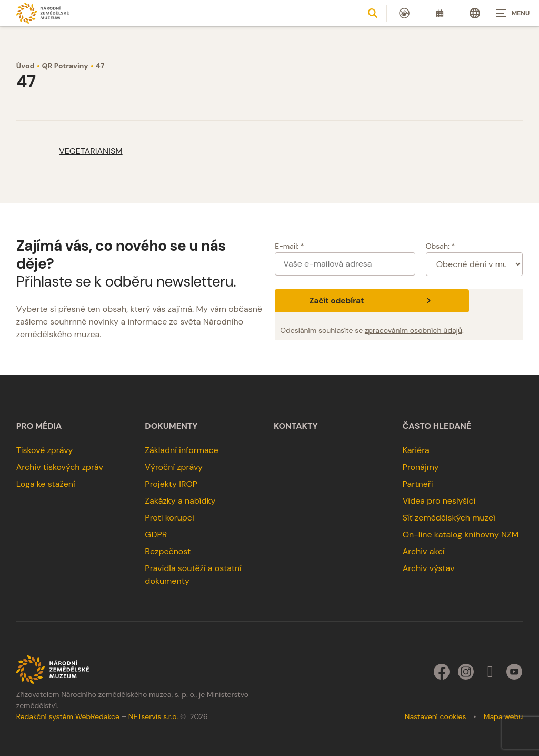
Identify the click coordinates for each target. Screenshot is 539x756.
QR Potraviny (65, 66)
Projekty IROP (171, 484)
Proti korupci (169, 518)
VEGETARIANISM (91, 151)
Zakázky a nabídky (180, 501)
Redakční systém (45, 716)
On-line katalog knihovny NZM (461, 534)
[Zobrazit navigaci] (513, 13)
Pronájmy (421, 467)
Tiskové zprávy (45, 450)
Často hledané (437, 426)
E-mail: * (289, 246)
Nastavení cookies (436, 716)
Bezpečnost (168, 551)
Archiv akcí (424, 551)
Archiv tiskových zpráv (60, 467)
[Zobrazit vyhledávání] (373, 13)
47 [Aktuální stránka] (100, 66)
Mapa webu (503, 716)
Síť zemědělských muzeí (449, 518)
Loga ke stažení (46, 484)
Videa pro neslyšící (439, 501)
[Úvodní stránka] (43, 13)
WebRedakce (97, 716)
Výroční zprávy (174, 467)
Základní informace (182, 450)
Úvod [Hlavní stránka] (26, 66)
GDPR (156, 534)
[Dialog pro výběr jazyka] (475, 13)
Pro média (39, 426)
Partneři (418, 484)
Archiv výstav (429, 568)
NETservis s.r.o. (153, 716)
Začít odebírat (372, 301)
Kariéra (416, 450)
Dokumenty (171, 426)
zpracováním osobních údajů (413, 330)
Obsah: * (441, 246)
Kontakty (296, 426)
